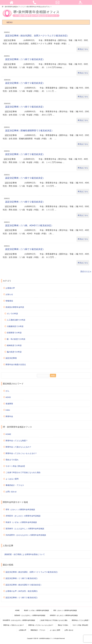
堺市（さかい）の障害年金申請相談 (20, 509)
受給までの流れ (12, 460)
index (8, 410)
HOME (8, 434)
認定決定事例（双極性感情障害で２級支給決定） (29, 131)
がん (7, 391)
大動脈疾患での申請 (15, 326)
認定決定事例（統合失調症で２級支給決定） (24, 585)
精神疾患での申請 (14, 345)
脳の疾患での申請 (14, 352)
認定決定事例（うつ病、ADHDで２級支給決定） (29, 225)
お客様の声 (10, 288)
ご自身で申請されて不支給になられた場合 (23, 472)
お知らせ (9, 294)
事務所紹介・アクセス (15, 485)
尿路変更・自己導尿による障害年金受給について (25, 554)
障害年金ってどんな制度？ (17, 441)
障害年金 (9, 416)
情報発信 (9, 301)
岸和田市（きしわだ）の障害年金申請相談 (23, 516)
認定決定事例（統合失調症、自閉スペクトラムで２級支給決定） (37, 36)
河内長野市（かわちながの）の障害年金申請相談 (26, 535)
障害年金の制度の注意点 (16, 364)
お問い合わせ (11, 492)
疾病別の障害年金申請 (15, 307)
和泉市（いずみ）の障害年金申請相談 (21, 522)
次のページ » (86, 271)
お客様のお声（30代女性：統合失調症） (22, 591)
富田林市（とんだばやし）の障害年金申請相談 (25, 529)
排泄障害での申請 (14, 333)
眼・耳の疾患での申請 (16, 339)
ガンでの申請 (12, 314)
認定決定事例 (11, 358)
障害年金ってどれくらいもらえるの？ (21, 453)
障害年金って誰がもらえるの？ (18, 447)
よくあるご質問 (12, 479)
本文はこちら (83, 49)
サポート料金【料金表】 (16, 466)
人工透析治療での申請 (16, 320)
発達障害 (9, 404)
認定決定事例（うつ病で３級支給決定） (25, 107)
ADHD (8, 397)
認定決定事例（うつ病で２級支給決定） (25, 59)
